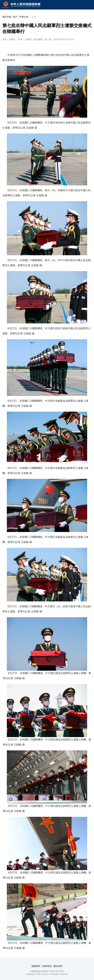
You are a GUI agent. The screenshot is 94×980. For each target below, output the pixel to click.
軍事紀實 (24, 17)
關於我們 (58, 966)
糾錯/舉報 (47, 966)
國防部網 (7, 17)
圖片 (15, 17)
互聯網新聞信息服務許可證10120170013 (47, 971)
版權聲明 (36, 966)
